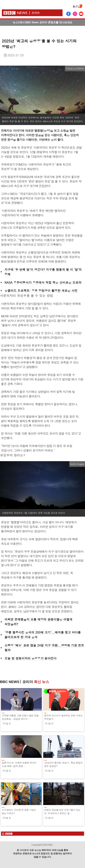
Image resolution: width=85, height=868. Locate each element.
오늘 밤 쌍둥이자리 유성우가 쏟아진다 (30, 658)
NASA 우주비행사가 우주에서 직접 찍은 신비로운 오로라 (43, 282)
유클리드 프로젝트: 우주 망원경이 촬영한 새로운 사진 (41, 291)
